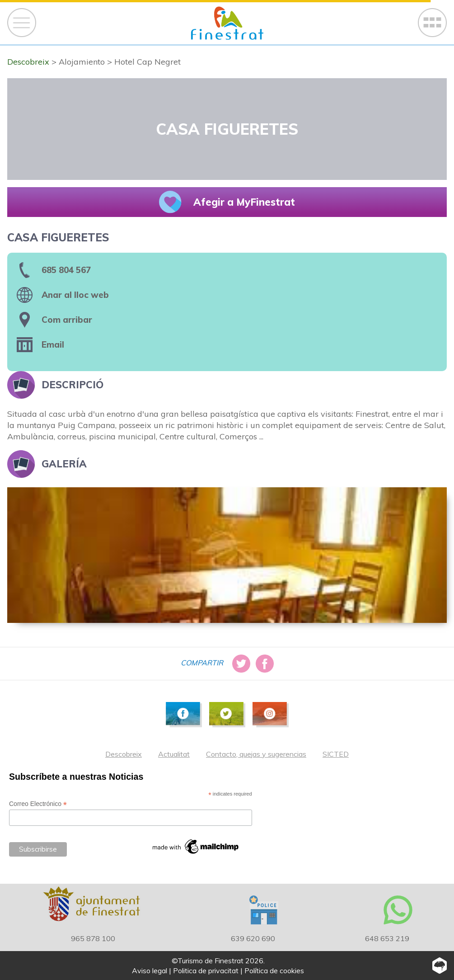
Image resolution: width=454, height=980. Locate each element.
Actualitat (174, 754)
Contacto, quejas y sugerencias (256, 754)
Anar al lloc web (75, 295)
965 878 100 (93, 938)
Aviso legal (150, 971)
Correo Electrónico (38, 804)
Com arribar (67, 320)
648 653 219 (387, 938)
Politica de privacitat (206, 971)
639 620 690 (253, 938)
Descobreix (124, 754)
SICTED (336, 754)
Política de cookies (274, 971)
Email (53, 344)
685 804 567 (66, 270)
